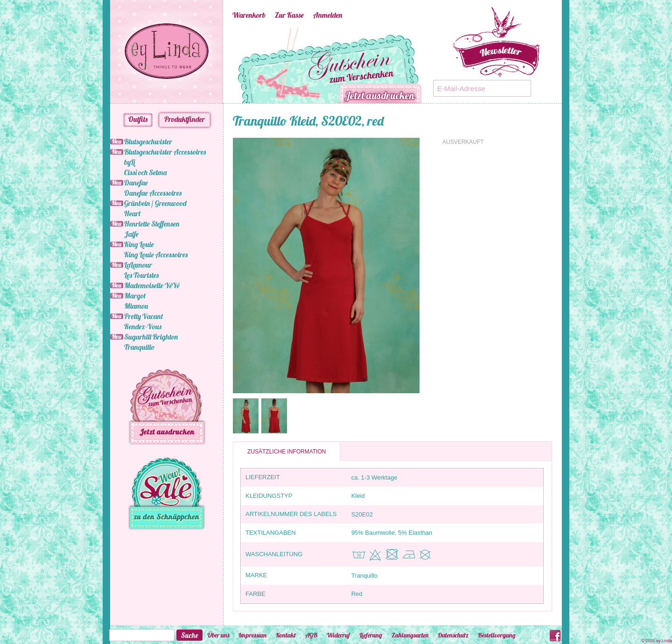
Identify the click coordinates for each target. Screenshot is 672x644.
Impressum (252, 635)
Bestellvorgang (497, 635)
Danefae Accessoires (153, 193)
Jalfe (131, 234)
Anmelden (328, 15)
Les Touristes (141, 275)
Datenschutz (453, 635)
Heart (132, 213)
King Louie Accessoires (156, 255)
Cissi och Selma (145, 172)
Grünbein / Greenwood (155, 203)
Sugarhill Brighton (151, 337)
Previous (218, 66)
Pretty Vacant (143, 316)
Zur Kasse (289, 15)
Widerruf (338, 635)
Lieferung (371, 635)
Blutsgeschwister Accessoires (165, 152)
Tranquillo (140, 347)
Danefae (136, 183)
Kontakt (286, 635)
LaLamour (138, 265)
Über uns (218, 635)
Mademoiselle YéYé (152, 285)
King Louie (139, 244)
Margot (135, 296)
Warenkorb (249, 15)
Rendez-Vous (143, 326)
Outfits (138, 119)
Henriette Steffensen (152, 224)
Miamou (136, 306)
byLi (129, 162)
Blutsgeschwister (148, 142)
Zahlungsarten (410, 635)
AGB (311, 635)
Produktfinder (185, 119)
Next (438, 66)
